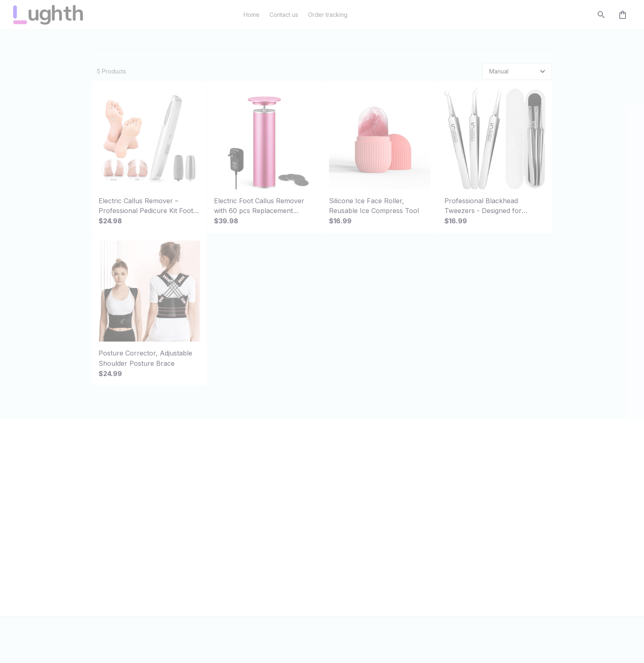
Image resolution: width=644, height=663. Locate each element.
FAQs (257, 531)
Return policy (425, 547)
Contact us (264, 500)
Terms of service (430, 516)
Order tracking (269, 516)
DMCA (258, 547)
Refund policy (426, 562)
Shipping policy (428, 531)
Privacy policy (427, 500)
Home (100, 47)
